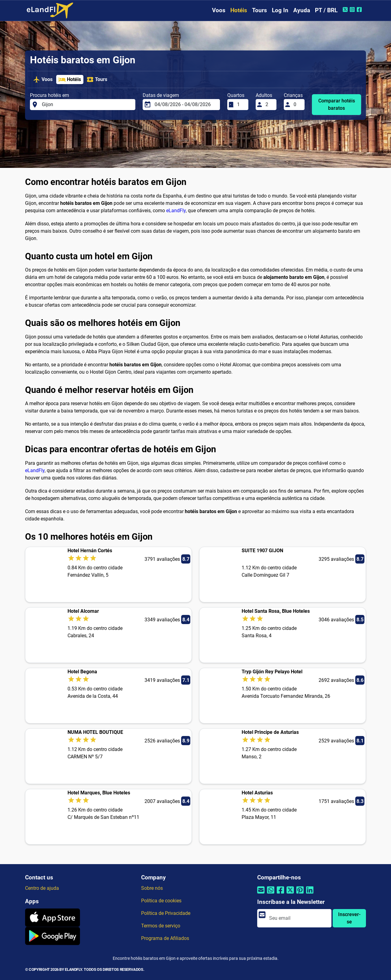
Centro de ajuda (42, 888)
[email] (298, 918)
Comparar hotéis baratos (337, 104)
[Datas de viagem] (185, 105)
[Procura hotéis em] (87, 105)
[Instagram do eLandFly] (353, 9)
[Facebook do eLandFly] (360, 9)
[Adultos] (269, 105)
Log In (280, 10)
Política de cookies (161, 901)
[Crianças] (297, 105)
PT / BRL (326, 10)
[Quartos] (241, 105)
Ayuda (302, 10)
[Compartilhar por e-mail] (261, 894)
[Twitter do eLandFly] (346, 9)
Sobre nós (152, 888)
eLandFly (176, 211)
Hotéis (239, 10)
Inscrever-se (349, 918)
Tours (259, 10)
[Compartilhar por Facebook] (280, 894)
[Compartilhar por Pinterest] (300, 894)
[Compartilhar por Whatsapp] (271, 894)
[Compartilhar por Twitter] (290, 894)
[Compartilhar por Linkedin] (310, 894)
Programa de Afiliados (165, 938)
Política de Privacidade (166, 913)
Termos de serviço (161, 926)
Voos (219, 10)
